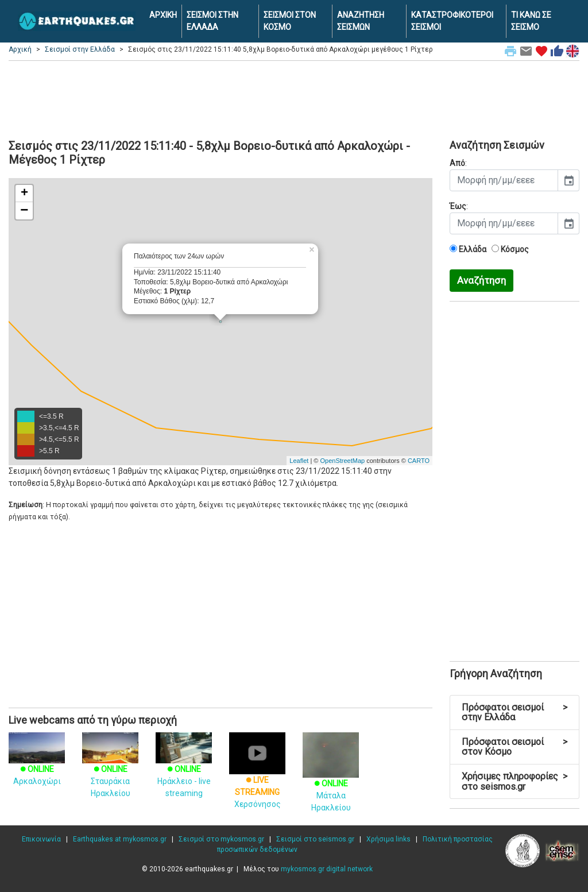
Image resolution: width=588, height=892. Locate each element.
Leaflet (299, 461)
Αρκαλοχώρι (37, 764)
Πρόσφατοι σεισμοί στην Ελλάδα (514, 713)
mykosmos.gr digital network (327, 869)
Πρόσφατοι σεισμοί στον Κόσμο (514, 747)
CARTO (419, 461)
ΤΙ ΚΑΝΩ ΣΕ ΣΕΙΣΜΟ (531, 21)
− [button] (24, 211)
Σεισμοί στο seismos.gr (315, 839)
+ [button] (24, 194)
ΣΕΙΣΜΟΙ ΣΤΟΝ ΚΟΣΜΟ (290, 21)
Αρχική (20, 49)
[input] (504, 180)
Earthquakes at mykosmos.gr (120, 839)
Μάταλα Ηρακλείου (331, 781)
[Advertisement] (294, 98)
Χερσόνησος (257, 778)
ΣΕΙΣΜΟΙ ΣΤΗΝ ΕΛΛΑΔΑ (212, 21)
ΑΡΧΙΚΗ (163, 15)
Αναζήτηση (481, 280)
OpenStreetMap (342, 461)
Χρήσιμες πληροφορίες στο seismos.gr (514, 781)
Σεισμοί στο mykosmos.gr (221, 839)
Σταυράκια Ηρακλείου (110, 771)
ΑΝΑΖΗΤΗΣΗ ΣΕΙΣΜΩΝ (361, 21)
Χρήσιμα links (388, 839)
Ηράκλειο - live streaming (184, 771)
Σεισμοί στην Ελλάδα (80, 49)
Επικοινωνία (41, 839)
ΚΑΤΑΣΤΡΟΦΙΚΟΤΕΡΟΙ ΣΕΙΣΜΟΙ (452, 21)
